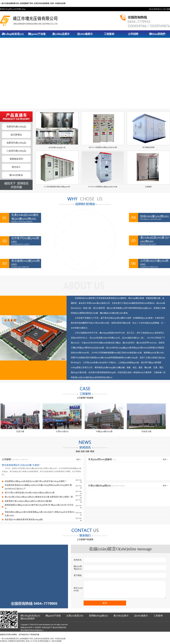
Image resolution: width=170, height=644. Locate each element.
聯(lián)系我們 (157, 34)
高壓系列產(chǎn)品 (16, 127)
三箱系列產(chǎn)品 (16, 151)
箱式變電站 (16, 135)
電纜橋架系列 (16, 159)
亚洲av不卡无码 (31, 643)
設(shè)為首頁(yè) (155, 9)
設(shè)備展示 (85, 34)
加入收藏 (167, 9)
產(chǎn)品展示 (61, 34)
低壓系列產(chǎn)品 (16, 143)
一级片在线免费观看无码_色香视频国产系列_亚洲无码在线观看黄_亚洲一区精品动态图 (33, 3)
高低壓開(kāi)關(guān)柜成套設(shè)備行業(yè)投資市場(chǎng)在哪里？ (36, 481)
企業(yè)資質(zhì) (75, 617)
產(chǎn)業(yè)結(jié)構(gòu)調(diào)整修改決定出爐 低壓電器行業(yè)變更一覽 (39, 497)
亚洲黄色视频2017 (45, 643)
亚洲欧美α (4, 643)
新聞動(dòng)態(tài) (98, 617)
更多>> (79, 459)
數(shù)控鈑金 (16, 175)
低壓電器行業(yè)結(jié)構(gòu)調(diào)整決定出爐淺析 (28, 501)
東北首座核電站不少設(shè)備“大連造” (21, 465)
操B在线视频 (57, 643)
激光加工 (16, 167)
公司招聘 (133, 34)
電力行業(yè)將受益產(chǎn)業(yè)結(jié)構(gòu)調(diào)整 (30, 493)
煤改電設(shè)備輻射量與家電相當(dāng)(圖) (24, 520)
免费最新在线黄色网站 (17, 643)
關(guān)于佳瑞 (37, 34)
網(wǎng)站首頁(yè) (13, 34)
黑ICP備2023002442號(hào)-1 (32, 632)
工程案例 (109, 34)
